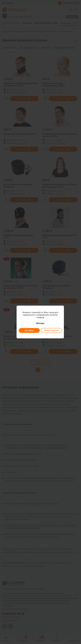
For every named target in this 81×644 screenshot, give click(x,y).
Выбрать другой (51, 330)
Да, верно (29, 330)
